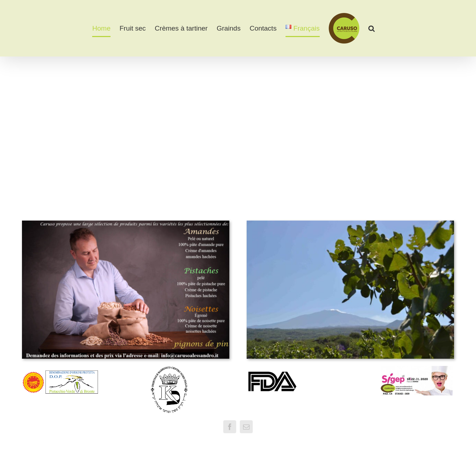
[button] (372, 28)
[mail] (246, 427)
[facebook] (230, 427)
